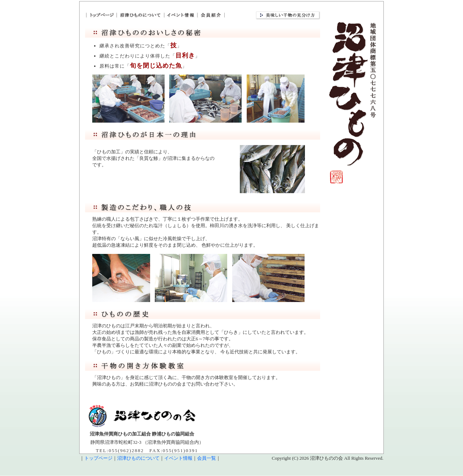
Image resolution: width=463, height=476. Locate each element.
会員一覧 (207, 458)
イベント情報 (178, 458)
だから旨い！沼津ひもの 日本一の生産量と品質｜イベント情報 (180, 15)
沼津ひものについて (138, 458)
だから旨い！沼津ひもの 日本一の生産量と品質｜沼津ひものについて (140, 15)
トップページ (98, 458)
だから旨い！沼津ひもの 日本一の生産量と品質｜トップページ (101, 15)
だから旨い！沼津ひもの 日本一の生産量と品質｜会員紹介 (211, 15)
